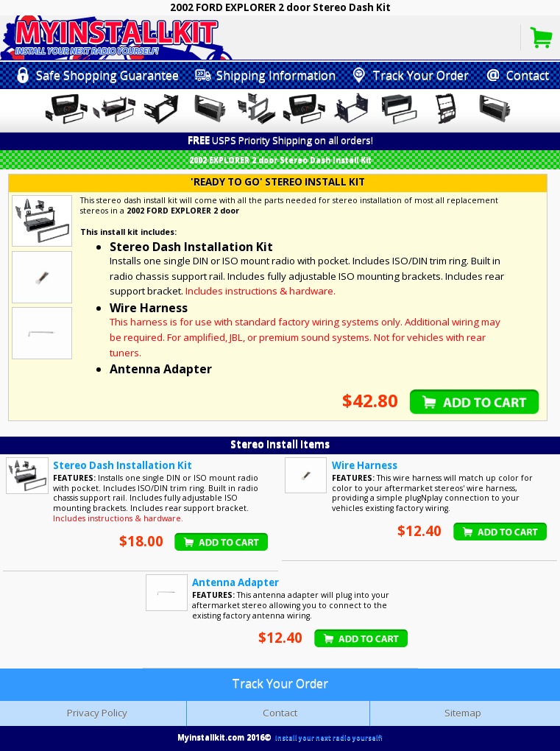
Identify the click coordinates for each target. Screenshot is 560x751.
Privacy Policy (97, 713)
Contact (280, 713)
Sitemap (463, 713)
